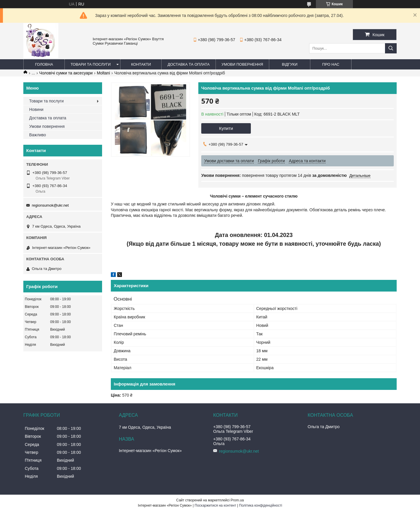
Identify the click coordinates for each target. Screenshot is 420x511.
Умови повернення (243, 64)
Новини (36, 109)
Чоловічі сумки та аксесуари (66, 73)
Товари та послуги (91, 64)
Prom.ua (237, 500)
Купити (226, 128)
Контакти (141, 64)
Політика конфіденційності (261, 505)
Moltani (103, 73)
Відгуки (289, 64)
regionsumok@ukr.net (50, 205)
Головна (44, 64)
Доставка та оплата (188, 64)
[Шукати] (391, 48)
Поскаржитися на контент (215, 505)
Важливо (38, 135)
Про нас (331, 64)
